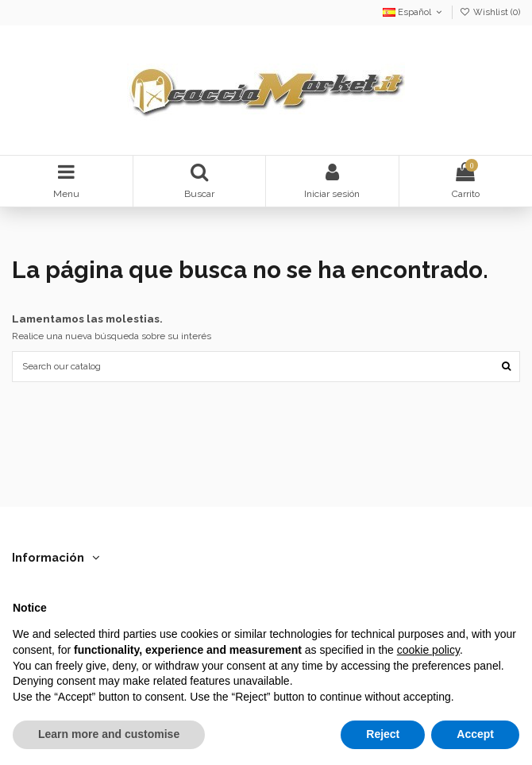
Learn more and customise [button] (109, 734)
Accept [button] (475, 734)
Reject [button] (383, 734)
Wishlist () (490, 12)
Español (414, 12)
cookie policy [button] (428, 650)
